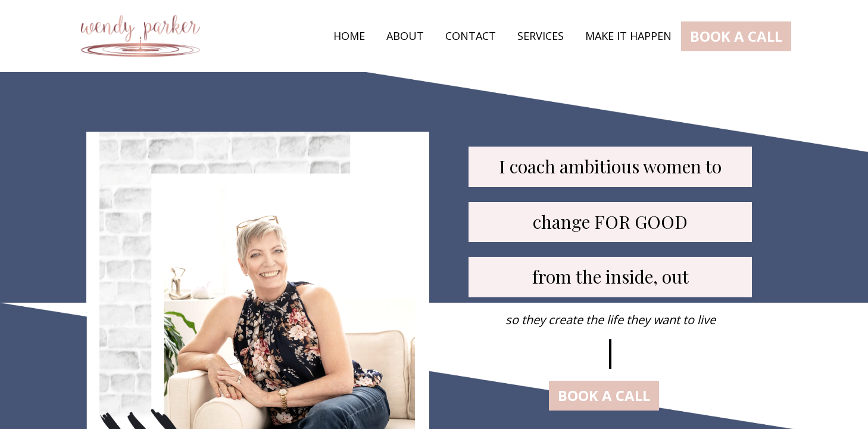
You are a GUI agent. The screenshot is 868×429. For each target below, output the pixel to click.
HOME (349, 36)
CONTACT (471, 36)
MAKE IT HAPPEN (628, 36)
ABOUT (405, 36)
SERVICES (541, 36)
